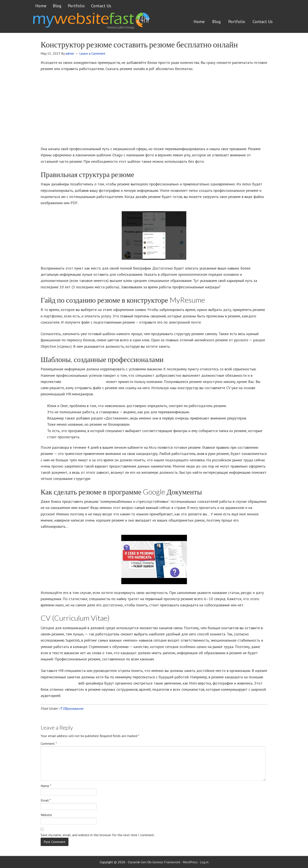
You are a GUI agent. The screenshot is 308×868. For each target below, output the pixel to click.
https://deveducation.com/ (84, 382)
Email (46, 800)
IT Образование (71, 708)
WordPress (190, 862)
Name (46, 786)
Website (46, 815)
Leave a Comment (92, 53)
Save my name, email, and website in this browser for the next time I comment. (98, 835)
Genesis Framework (166, 862)
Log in (204, 862)
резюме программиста (59, 683)
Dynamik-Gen (137, 862)
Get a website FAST (91, 22)
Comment (49, 743)
